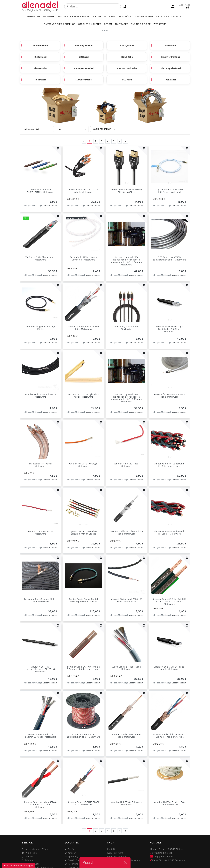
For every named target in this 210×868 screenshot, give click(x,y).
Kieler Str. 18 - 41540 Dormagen (168, 860)
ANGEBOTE (49, 17)
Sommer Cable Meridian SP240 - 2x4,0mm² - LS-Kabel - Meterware (40, 805)
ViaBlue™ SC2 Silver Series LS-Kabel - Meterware (170, 668)
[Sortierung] (38, 129)
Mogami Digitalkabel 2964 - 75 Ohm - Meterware (127, 600)
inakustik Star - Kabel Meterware (40, 465)
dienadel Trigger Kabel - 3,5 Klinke (41, 328)
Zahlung (29, 860)
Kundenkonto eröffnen (37, 849)
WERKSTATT (160, 24)
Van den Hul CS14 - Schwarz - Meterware (127, 803)
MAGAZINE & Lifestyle (168, 17)
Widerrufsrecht (115, 853)
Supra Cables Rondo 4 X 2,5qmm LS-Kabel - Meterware (40, 736)
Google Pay (73, 860)
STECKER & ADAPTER (90, 24)
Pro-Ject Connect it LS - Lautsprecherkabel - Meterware (84, 736)
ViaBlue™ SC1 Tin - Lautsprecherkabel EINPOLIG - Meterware (40, 669)
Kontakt (111, 849)
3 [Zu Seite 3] (102, 141)
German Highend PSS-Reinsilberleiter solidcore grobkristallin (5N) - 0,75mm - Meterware (127, 398)
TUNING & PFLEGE (141, 24)
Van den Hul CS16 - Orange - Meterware (83, 465)
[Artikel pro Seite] (73, 129)
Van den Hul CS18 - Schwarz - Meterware (40, 396)
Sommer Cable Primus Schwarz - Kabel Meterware (83, 328)
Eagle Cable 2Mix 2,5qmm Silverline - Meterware (83, 258)
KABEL (113, 17)
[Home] (105, 31)
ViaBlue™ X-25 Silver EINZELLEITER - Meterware (41, 191)
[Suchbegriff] (93, 6)
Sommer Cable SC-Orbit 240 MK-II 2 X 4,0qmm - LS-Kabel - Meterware (170, 601)
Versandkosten (50, 206)
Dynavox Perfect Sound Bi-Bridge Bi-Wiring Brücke (83, 532)
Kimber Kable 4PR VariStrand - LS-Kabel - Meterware (170, 532)
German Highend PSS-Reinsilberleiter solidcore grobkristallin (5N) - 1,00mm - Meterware (127, 261)
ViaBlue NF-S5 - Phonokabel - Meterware (40, 258)
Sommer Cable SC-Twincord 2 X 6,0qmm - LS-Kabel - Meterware (83, 668)
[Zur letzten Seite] (125, 141)
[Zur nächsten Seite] (120, 141)
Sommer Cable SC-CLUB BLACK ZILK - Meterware (83, 803)
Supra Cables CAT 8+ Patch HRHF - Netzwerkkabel (170, 191)
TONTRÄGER (121, 24)
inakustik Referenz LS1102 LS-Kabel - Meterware (84, 191)
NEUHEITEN (33, 17)
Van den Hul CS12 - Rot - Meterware (127, 465)
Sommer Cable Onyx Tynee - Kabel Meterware (127, 736)
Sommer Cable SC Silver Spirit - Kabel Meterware (127, 532)
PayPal (71, 849)
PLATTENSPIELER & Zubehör (59, 24)
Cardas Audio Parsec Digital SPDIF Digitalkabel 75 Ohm (83, 600)
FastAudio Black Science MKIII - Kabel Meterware (40, 600)
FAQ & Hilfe (31, 853)
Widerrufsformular (117, 857)
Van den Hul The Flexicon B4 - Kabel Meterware (170, 803)
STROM (108, 24)
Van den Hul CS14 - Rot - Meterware (40, 532)
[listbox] (127, 166)
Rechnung (73, 864)
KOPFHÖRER (126, 17)
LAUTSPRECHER (144, 17)
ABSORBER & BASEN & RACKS (74, 17)
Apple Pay (73, 857)
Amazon (72, 853)
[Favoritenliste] (180, 6)
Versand (29, 857)
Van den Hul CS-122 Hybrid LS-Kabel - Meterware (84, 396)
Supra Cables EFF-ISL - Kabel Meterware (127, 668)
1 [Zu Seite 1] (90, 141)
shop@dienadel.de (162, 857)
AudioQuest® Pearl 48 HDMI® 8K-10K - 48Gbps (127, 191)
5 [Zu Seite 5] (114, 141)
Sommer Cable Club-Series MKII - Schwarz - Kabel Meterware (170, 736)
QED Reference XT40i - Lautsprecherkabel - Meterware (170, 258)
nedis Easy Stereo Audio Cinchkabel (127, 328)
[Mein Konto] (173, 6)
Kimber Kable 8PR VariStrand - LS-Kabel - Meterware (170, 465)
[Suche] (125, 6)
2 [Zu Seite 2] (96, 141)
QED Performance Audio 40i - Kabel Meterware (170, 396)
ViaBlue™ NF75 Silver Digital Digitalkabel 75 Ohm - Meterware (170, 329)
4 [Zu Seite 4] (108, 141)
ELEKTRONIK (99, 17)
